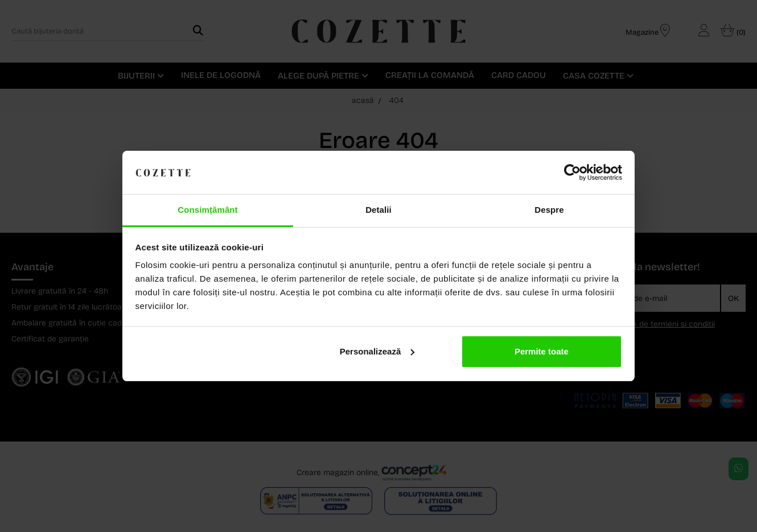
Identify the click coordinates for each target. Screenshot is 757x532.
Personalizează (377, 351)
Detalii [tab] (378, 210)
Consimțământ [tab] (207, 210)
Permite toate (542, 351)
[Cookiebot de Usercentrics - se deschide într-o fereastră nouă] (572, 172)
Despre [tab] (549, 210)
